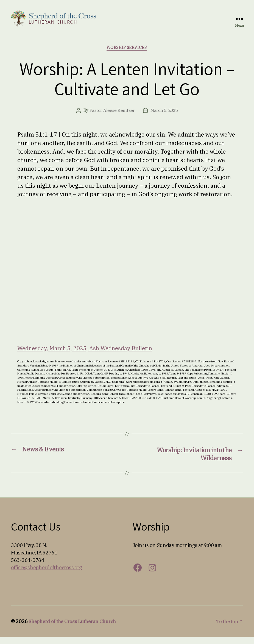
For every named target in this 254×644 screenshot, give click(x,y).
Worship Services (127, 54)
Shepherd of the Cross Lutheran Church (75, 628)
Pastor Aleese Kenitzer (111, 117)
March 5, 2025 (164, 117)
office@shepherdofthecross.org (46, 575)
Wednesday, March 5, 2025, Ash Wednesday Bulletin (88, 354)
